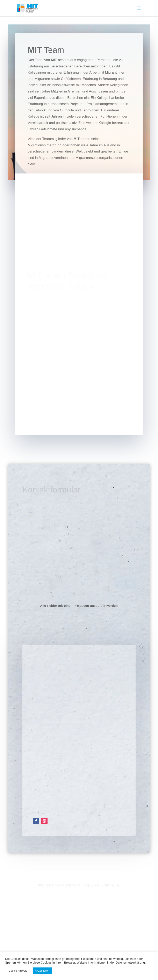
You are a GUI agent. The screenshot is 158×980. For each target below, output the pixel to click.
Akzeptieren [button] (42, 971)
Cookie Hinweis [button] (18, 971)
